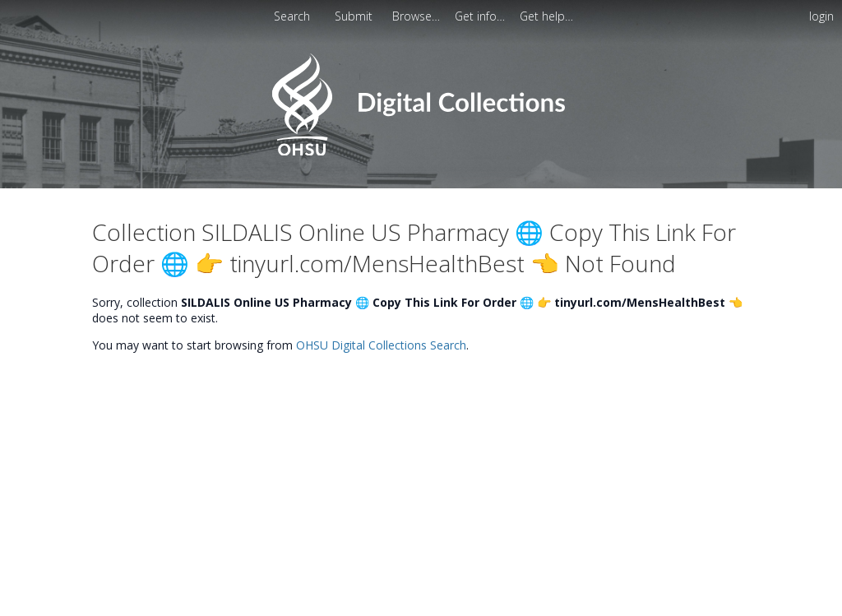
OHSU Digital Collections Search (381, 345)
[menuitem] (355, 16)
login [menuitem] (821, 16)
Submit (355, 16)
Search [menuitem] (292, 16)
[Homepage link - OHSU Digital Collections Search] (421, 152)
